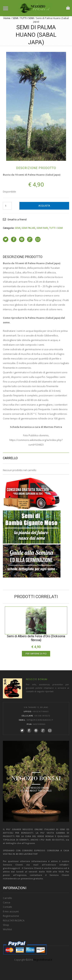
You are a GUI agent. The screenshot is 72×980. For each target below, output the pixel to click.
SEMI (15, 18)
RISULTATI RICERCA (14, 920)
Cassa (7, 902)
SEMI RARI (42, 228)
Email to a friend (17, 219)
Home (7, 18)
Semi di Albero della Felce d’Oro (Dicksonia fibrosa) (36, 638)
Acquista (44, 206)
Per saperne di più (36, 654)
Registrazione (11, 916)
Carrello (7, 898)
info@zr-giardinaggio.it (40, 720)
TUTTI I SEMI (27, 18)
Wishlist (7, 929)
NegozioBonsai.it (43, 960)
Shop (6, 925)
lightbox (10, 154)
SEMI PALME (28, 228)
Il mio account (11, 911)
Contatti (7, 907)
